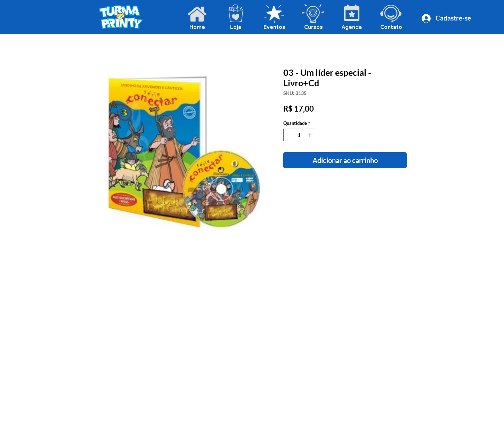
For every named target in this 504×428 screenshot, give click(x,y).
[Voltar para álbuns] (258, 43)
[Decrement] (288, 135)
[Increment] (310, 135)
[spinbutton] (299, 135)
